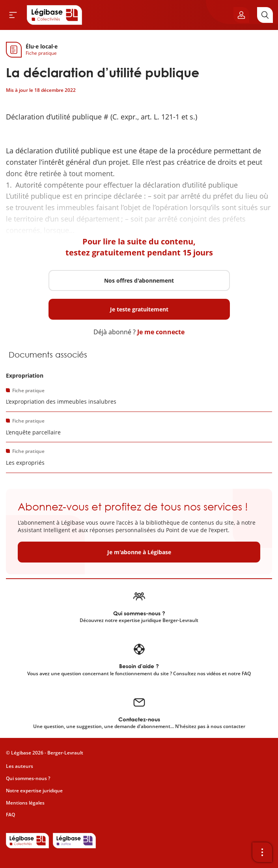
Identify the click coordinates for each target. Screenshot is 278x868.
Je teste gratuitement (139, 309)
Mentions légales (25, 803)
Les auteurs (20, 766)
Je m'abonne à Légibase (139, 552)
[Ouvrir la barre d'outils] (262, 852)
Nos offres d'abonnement (139, 280)
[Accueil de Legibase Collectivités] (54, 15)
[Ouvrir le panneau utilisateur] (241, 15)
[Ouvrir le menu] (13, 15)
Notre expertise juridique (34, 791)
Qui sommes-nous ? (28, 778)
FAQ (10, 815)
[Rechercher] (265, 15)
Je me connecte (161, 332)
